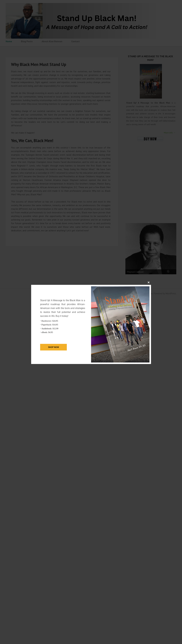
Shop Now (53, 347)
